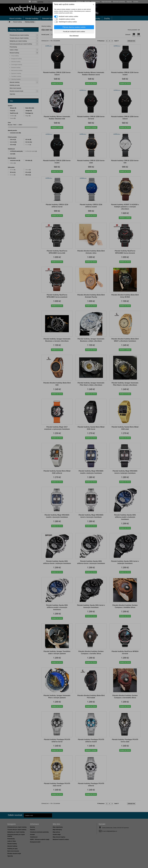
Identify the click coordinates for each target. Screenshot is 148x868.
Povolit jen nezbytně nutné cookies (74, 32)
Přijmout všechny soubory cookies (74, 27)
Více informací (74, 36)
